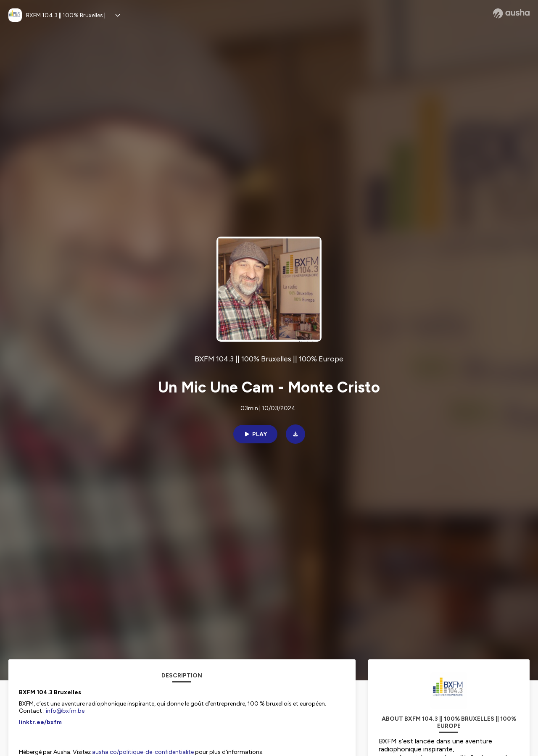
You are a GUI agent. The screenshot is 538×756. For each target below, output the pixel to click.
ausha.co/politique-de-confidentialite (143, 752)
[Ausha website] (511, 13)
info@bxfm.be (65, 711)
